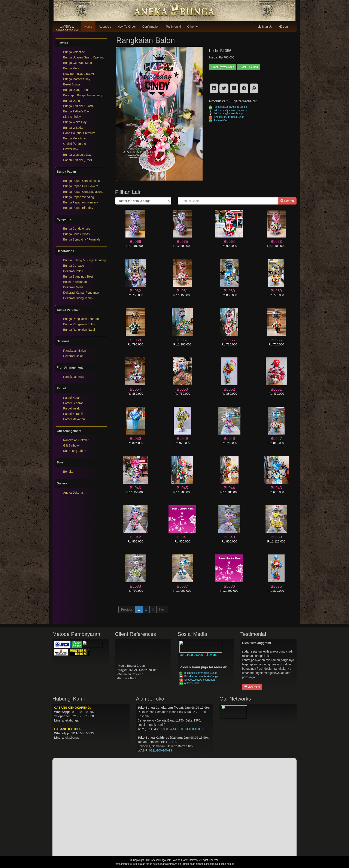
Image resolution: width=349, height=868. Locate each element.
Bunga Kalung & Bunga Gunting (84, 260)
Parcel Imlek (71, 408)
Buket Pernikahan (75, 282)
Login (285, 27)
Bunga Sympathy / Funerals (82, 239)
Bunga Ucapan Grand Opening (84, 57)
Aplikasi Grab (219, 120)
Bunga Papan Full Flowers (81, 186)
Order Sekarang (249, 67)
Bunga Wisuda (73, 128)
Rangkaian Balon (75, 351)
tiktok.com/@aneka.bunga (226, 114)
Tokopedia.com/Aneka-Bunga (228, 107)
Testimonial (173, 27)
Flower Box (71, 149)
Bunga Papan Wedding (79, 197)
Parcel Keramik (73, 414)
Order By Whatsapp (223, 67)
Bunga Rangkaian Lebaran (81, 319)
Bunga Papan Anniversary (81, 202)
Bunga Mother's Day (77, 79)
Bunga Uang (72, 101)
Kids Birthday (72, 117)
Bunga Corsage (74, 266)
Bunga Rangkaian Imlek (79, 324)
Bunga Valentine (74, 52)
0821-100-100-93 (160, 750)
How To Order (127, 27)
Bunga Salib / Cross (76, 234)
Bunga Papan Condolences (81, 181)
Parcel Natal (71, 398)
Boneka (68, 472)
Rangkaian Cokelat (76, 440)
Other (192, 27)
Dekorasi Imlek (73, 271)
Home (88, 27)
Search (287, 201)
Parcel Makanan (74, 419)
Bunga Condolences (77, 229)
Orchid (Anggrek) (75, 144)
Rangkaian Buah (74, 377)
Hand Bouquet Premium (79, 133)
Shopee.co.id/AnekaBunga (227, 117)
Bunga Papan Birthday (78, 208)
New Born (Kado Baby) (78, 74)
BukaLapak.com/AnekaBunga (199, 676)
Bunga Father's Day (76, 111)
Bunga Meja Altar (75, 138)
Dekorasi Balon (73, 356)
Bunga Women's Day (77, 155)
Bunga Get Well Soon (78, 63)
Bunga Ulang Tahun (76, 90)
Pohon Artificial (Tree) (78, 160)
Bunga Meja (71, 68)
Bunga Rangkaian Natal (79, 330)
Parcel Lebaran (73, 403)
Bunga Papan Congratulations (83, 192)
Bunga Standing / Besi (78, 276)
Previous (127, 610)
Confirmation (151, 27)
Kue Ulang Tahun (75, 451)
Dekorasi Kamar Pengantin (81, 293)
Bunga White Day (75, 122)
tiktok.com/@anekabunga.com (229, 110)
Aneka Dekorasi (74, 493)
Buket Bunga (72, 84)
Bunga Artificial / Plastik (79, 106)
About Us (105, 27)
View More (252, 687)
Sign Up (265, 27)
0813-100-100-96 (193, 729)
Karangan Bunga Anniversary (83, 95)
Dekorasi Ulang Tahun (78, 298)
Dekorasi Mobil (73, 287)
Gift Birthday (71, 445)
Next (162, 610)
